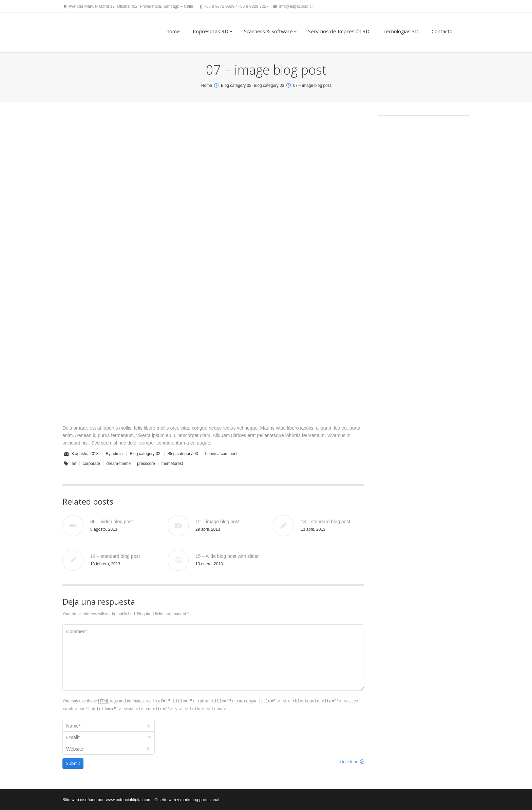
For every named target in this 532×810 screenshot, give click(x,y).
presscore (146, 464)
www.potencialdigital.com (129, 800)
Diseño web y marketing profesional (187, 800)
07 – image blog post (312, 86)
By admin (114, 454)
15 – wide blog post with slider (227, 556)
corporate (91, 464)
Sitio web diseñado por (83, 800)
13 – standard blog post (325, 522)
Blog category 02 (236, 86)
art (74, 464)
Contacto (442, 31)
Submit (73, 763)
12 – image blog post (217, 522)
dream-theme (119, 464)
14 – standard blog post (115, 556)
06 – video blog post (111, 522)
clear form (349, 762)
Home (207, 86)
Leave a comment (221, 454)
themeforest (172, 464)
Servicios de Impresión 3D (339, 31)
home (173, 31)
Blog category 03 (269, 86)
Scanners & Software (268, 31)
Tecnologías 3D (401, 31)
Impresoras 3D (211, 31)
